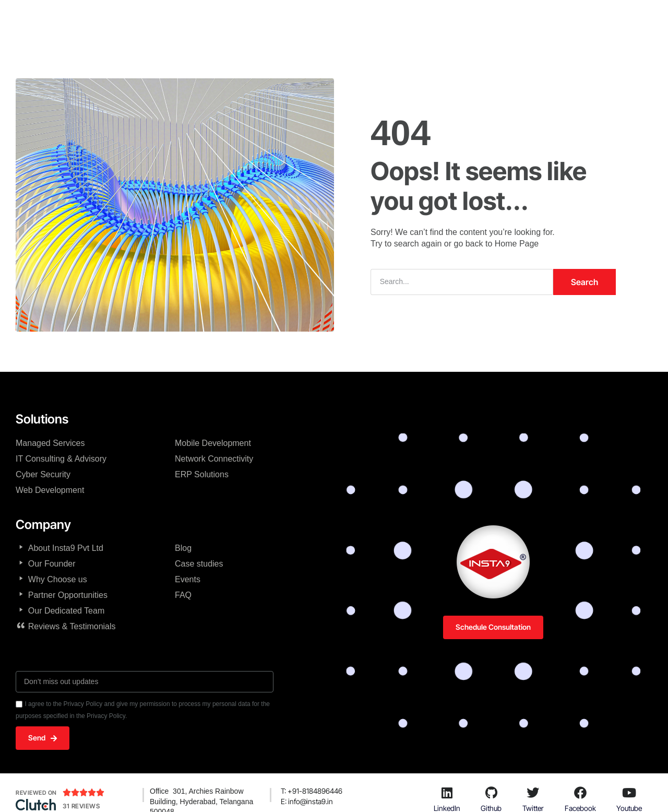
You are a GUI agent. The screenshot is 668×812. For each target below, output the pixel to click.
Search (584, 282)
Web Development (50, 490)
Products (469, 18)
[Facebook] (580, 793)
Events (188, 579)
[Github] (491, 793)
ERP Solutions (202, 474)
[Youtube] (629, 793)
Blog (183, 548)
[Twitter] (533, 793)
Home (209, 18)
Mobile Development (213, 443)
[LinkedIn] (447, 793)
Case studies (199, 564)
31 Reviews (81, 806)
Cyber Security (43, 474)
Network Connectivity (214, 459)
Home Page (517, 244)
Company (254, 18)
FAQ (183, 595)
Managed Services (50, 443)
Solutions (419, 18)
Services (370, 18)
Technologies (313, 18)
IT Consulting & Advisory (61, 459)
